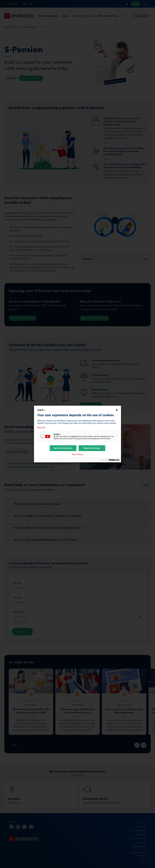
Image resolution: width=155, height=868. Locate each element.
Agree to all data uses (63, 448)
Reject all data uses (92, 448)
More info (41, 428)
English (42, 410)
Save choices (77, 454)
